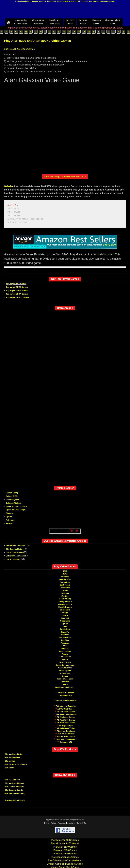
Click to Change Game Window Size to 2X (65, 177)
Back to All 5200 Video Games (19, 49)
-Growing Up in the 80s (15, 800)
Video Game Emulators (16, 556)
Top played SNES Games (17, 287)
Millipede (65, 635)
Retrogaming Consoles (66, 706)
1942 (65, 571)
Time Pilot (65, 682)
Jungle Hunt (65, 629)
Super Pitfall (65, 673)
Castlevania (65, 585)
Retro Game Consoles (16, 546)
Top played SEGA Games (17, 294)
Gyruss (9, 517)
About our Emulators (66, 731)
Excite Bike (65, 610)
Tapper (65, 676)
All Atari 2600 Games (66, 717)
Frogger (65, 613)
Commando (65, 588)
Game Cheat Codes (14, 552)
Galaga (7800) (12, 493)
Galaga (65, 615)
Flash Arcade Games (66, 737)
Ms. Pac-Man (65, 637)
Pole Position (65, 651)
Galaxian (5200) (13, 500)
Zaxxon (65, 684)
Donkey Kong (65, 599)
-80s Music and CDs (13, 754)
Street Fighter (65, 671)
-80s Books (9, 768)
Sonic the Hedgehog (65, 665)
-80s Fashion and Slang (15, 793)
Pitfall (65, 646)
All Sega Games (66, 725)
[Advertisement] (65, 11)
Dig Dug (65, 596)
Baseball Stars (65, 579)
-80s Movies (10, 761)
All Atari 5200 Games (66, 720)
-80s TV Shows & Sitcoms (16, 764)
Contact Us (81, 823)
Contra (65, 590)
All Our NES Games (66, 709)
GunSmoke (65, 621)
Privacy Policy (50, 823)
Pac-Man (65, 640)
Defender (65, 593)
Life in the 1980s (13, 559)
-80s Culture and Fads (14, 787)
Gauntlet (65, 618)
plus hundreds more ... (65, 687)
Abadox (9, 523)
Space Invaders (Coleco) (17, 506)
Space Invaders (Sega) (16, 510)
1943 (65, 574)
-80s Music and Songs (14, 783)
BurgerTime (65, 582)
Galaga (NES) (12, 496)
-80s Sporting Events (14, 790)
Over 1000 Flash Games (66, 739)
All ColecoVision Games (66, 714)
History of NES (66, 742)
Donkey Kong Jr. (65, 601)
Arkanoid (65, 577)
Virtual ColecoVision (66, 728)
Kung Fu (65, 632)
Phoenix (10, 513)
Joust (65, 626)
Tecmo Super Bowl (65, 679)
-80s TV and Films (12, 780)
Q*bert (65, 660)
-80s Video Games (12, 758)
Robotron (10, 520)
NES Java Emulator (66, 734)
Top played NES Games (16, 284)
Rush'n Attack (65, 662)
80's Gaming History (15, 549)
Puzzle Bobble (65, 657)
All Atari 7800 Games (66, 723)
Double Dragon (65, 607)
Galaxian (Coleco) (14, 503)
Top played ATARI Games (17, 290)
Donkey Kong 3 (65, 604)
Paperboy (65, 643)
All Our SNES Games (66, 712)
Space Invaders (65, 668)
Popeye (65, 654)
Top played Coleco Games (17, 297)
